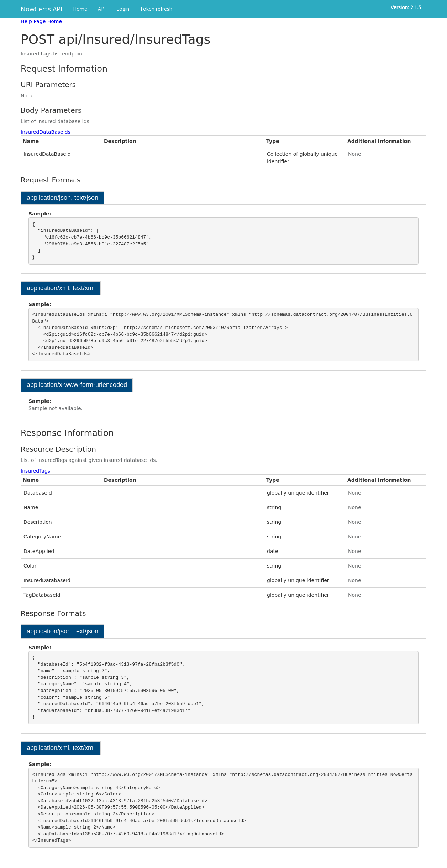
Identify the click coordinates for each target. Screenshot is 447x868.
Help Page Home (41, 21)
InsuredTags (35, 471)
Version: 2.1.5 (406, 7)
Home (80, 9)
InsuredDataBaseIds (46, 132)
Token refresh (156, 9)
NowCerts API (41, 9)
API (102, 9)
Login (123, 9)
